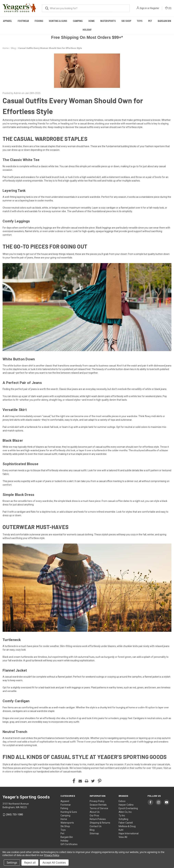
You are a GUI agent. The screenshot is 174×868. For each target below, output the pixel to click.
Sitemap (94, 833)
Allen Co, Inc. (125, 812)
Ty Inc (122, 816)
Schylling (123, 819)
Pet (150, 21)
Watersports (108, 21)
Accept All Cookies (54, 863)
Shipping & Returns (100, 823)
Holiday (87, 30)
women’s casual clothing (80, 535)
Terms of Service (99, 808)
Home (92, 21)
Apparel (7, 21)
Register (155, 8)
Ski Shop (126, 21)
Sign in (143, 8)
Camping (78, 21)
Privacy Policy (97, 801)
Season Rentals (98, 805)
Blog (92, 830)
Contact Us (96, 826)
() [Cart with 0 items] (168, 8)
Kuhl (121, 830)
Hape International (129, 833)
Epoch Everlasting (128, 808)
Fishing (39, 21)
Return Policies (98, 819)
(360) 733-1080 (14, 814)
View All (123, 837)
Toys (140, 21)
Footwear (23, 21)
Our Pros (94, 816)
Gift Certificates (69, 844)
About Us (95, 812)
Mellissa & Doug (127, 826)
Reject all (30, 863)
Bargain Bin (67, 837)
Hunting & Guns (58, 21)
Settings (12, 863)
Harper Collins (126, 805)
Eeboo (122, 801)
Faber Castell (126, 823)
